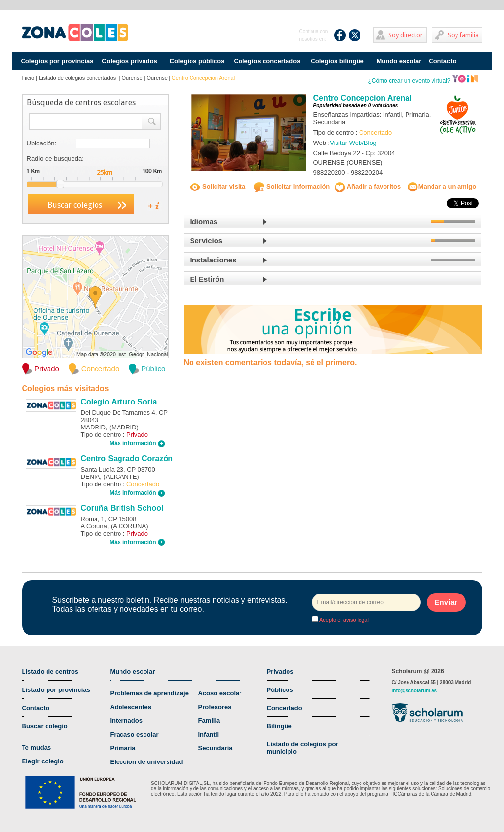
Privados (280, 672)
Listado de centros (50, 672)
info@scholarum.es (415, 691)
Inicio (28, 78)
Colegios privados (130, 61)
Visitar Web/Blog (353, 143)
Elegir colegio (43, 761)
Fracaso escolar (134, 734)
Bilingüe (279, 726)
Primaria (123, 748)
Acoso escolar (220, 693)
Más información (137, 443)
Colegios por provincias (57, 61)
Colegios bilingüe (337, 61)
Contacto (442, 61)
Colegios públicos (197, 61)
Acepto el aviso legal (344, 620)
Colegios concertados (267, 61)
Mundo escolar (399, 61)
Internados (126, 721)
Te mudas (37, 748)
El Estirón (207, 279)
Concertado (285, 708)
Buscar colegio (45, 726)
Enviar (446, 602)
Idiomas (204, 222)
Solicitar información (292, 186)
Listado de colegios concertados (78, 78)
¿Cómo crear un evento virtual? (423, 81)
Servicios (206, 241)
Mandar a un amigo (442, 186)
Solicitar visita (217, 186)
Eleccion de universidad (147, 762)
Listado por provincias (56, 690)
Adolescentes (131, 707)
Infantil (209, 734)
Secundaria (216, 748)
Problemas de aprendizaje (149, 693)
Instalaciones (213, 260)
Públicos (280, 690)
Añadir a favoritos (368, 186)
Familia (209, 721)
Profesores (215, 707)
